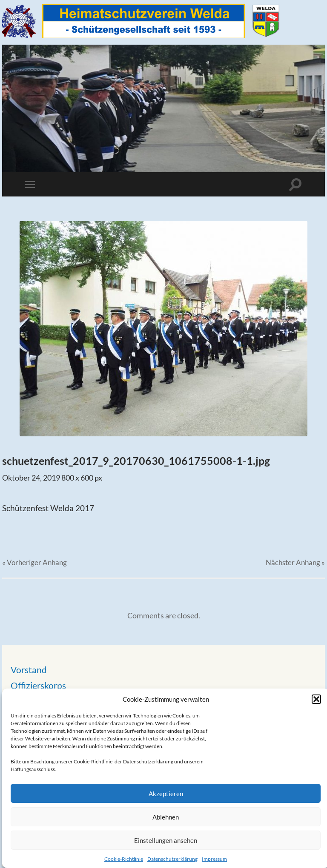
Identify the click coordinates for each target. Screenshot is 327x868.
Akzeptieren (166, 794)
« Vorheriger (34, 562)
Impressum (214, 859)
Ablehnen (166, 817)
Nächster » (295, 562)
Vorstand (29, 670)
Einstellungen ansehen (166, 840)
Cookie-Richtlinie (124, 859)
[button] (316, 699)
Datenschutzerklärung (172, 859)
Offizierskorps (38, 685)
